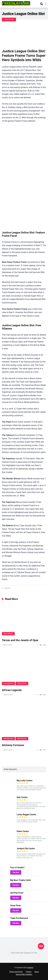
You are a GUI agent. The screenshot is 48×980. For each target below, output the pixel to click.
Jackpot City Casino (26, 848)
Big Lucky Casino (25, 780)
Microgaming (8, 683)
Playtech (8, 588)
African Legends (12, 690)
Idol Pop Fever (17, 893)
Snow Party (15, 905)
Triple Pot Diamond (19, 918)
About (37, 972)
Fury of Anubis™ (18, 867)
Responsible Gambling (24, 974)
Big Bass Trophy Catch (21, 880)
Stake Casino (23, 831)
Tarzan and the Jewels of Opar (20, 640)
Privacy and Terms (16, 972)
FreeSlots (30, 968)
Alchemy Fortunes (13, 745)
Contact (29, 972)
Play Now (16, 872)
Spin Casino (22, 797)
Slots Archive (9, 19)
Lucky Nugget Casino (26, 814)
